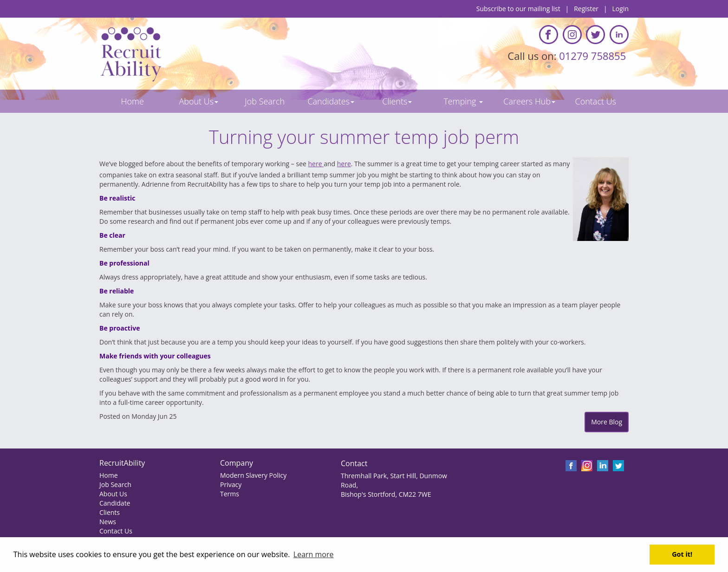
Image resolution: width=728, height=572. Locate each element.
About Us (113, 494)
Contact (354, 463)
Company (237, 463)
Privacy (231, 484)
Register (586, 9)
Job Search (115, 484)
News (108, 522)
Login (621, 9)
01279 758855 (594, 56)
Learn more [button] (314, 554)
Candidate (115, 503)
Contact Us (116, 531)
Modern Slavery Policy (253, 475)
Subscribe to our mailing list (518, 9)
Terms (230, 494)
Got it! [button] (682, 554)
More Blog (607, 422)
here (316, 164)
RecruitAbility (122, 463)
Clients (110, 512)
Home (109, 475)
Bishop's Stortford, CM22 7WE (386, 494)
